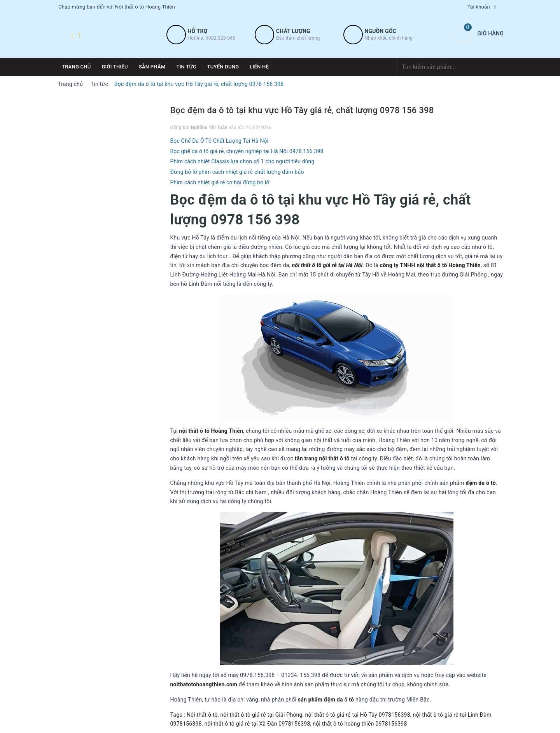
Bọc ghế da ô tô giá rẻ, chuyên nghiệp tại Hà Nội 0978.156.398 (247, 151)
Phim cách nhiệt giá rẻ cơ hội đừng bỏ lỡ (220, 182)
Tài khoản (479, 7)
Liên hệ (259, 67)
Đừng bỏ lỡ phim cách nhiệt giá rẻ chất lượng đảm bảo (237, 172)
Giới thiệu (115, 67)
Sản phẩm (152, 67)
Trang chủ (76, 67)
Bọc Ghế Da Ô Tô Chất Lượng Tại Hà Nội (220, 141)
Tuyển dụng (223, 67)
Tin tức (186, 67)
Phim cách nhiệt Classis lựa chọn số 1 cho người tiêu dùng (242, 161)
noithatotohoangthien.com (204, 684)
